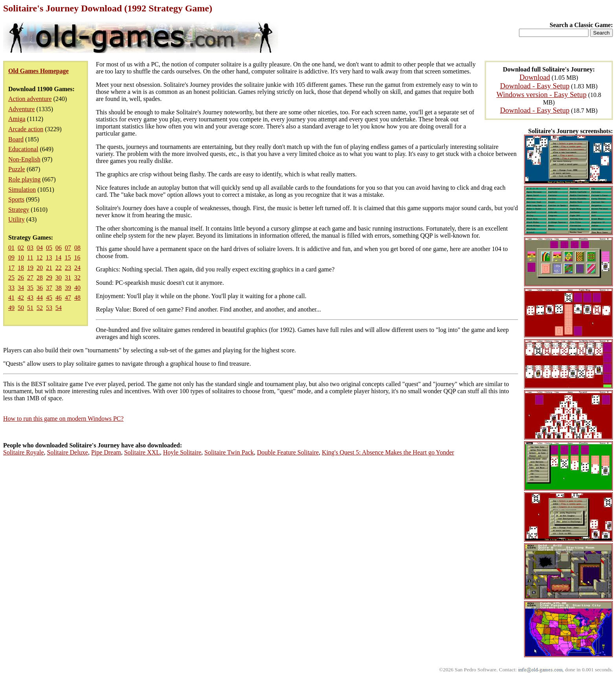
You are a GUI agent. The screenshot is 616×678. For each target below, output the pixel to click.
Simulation (22, 190)
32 (77, 278)
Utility (16, 219)
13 (49, 257)
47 (68, 298)
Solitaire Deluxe (68, 452)
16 (77, 257)
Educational (23, 149)
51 (30, 308)
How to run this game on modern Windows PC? (63, 419)
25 (11, 278)
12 (39, 257)
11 (30, 257)
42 (21, 298)
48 (77, 298)
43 (30, 298)
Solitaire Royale (24, 452)
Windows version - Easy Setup (542, 94)
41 (11, 298)
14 (58, 257)
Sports (16, 199)
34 (21, 288)
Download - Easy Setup (535, 86)
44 (40, 298)
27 (30, 278)
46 (59, 298)
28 (40, 278)
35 (30, 288)
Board (16, 139)
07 (68, 248)
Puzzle (17, 169)
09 (11, 257)
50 (21, 308)
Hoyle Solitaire (182, 452)
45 (49, 298)
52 (40, 308)
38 (59, 288)
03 (30, 248)
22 (59, 268)
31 (68, 278)
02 (21, 248)
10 (21, 257)
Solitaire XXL (142, 452)
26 (21, 278)
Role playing (24, 179)
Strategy (19, 210)
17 (11, 268)
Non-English (24, 159)
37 (49, 288)
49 (11, 308)
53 (49, 308)
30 (59, 278)
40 (77, 288)
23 (68, 268)
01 (11, 248)
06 (59, 248)
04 (40, 248)
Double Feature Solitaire (288, 452)
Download (535, 77)
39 (68, 288)
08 (77, 248)
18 (21, 268)
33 (11, 288)
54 (59, 308)
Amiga (17, 119)
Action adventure (30, 99)
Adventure (22, 109)
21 (49, 268)
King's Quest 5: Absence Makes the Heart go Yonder (388, 452)
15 (68, 257)
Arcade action (26, 129)
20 (40, 268)
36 (40, 288)
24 (77, 268)
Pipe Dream (106, 452)
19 (30, 268)
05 (49, 248)
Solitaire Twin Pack (229, 452)
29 (49, 278)
